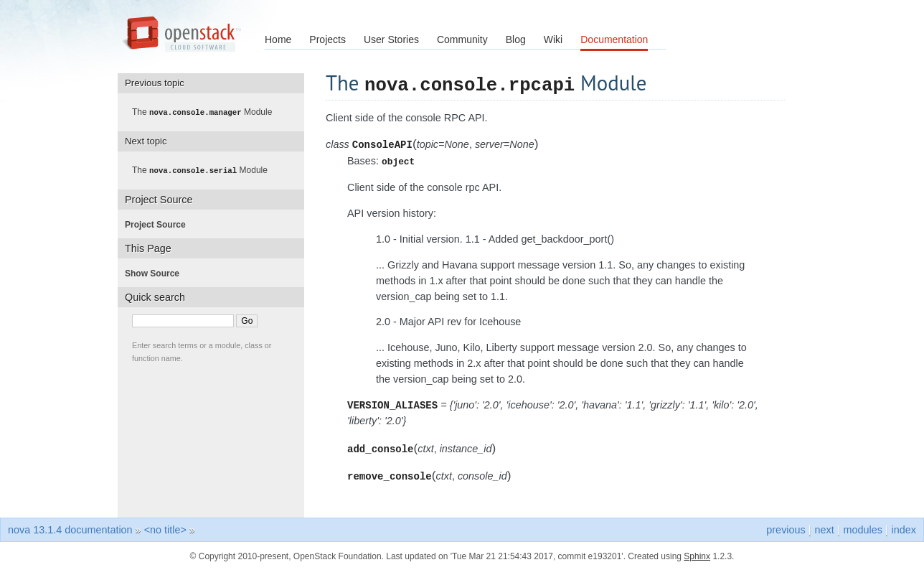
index (904, 529)
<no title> (165, 529)
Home (278, 39)
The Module (206, 112)
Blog (516, 39)
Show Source (156, 272)
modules (862, 529)
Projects (327, 39)
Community (462, 39)
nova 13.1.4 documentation (70, 529)
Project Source (160, 223)
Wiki (553, 39)
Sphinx (697, 556)
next (824, 529)
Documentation (614, 39)
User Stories (391, 39)
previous (786, 529)
